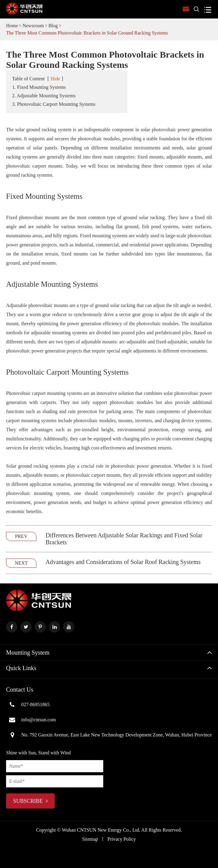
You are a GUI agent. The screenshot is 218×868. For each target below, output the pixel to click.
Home (12, 26)
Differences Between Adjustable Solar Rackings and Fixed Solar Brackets (124, 539)
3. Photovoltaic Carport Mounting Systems (54, 104)
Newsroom (33, 26)
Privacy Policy (122, 839)
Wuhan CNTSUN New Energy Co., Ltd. (101, 830)
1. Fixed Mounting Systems (39, 87)
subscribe (30, 801)
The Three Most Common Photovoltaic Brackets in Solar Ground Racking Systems (87, 33)
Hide (55, 79)
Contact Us (20, 689)
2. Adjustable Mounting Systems (44, 96)
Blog (53, 26)
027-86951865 (28, 705)
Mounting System (28, 653)
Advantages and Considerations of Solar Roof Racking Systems (123, 562)
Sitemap (90, 839)
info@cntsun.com (31, 720)
